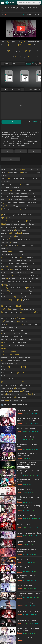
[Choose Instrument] (23, 89)
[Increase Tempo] (11, 64)
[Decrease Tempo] (3, 64)
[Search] (39, 3)
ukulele (18, 89)
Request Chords (23, 467)
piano (11, 89)
